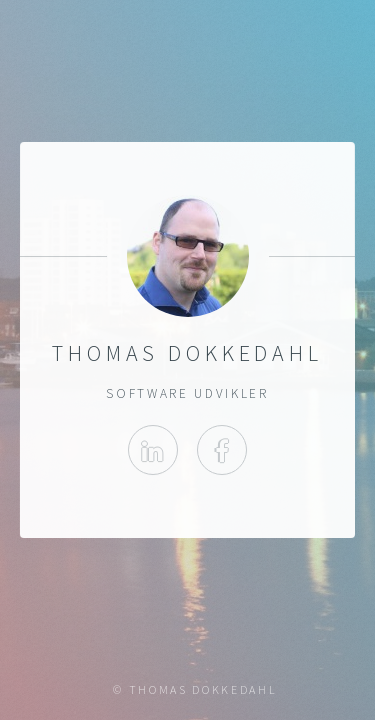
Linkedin (153, 450)
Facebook (222, 450)
